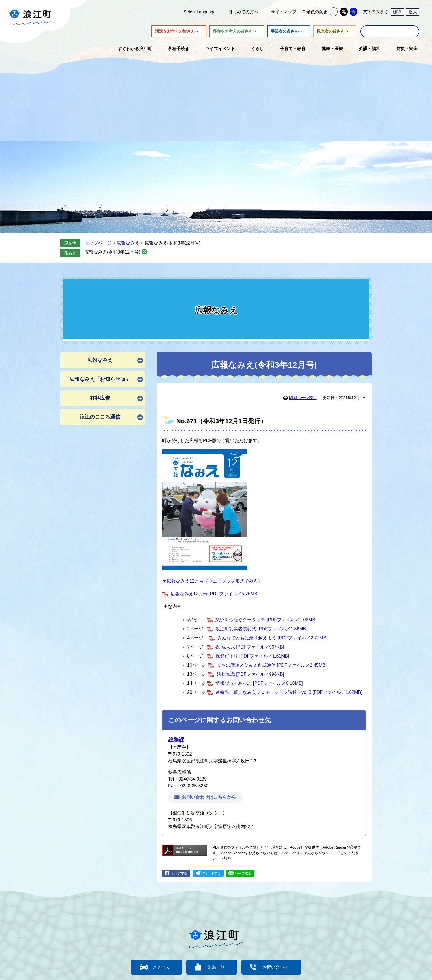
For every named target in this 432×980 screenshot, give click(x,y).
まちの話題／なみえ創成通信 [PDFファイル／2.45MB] (272, 665)
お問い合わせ (275, 967)
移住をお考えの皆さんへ (235, 31)
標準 (397, 12)
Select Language (200, 12)
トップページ (98, 243)
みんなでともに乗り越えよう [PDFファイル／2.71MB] (272, 638)
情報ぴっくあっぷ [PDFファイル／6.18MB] (259, 683)
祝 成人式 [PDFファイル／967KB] (250, 647)
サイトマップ (284, 12)
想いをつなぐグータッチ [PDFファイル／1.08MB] (266, 620)
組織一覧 (216, 967)
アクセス (161, 967)
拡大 (413, 12)
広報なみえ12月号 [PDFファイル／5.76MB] (215, 594)
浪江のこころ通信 (100, 417)
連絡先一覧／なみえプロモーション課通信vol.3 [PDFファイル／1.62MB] (289, 692)
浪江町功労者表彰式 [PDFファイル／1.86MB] (261, 629)
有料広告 (100, 398)
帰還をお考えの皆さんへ (177, 31)
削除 (144, 252)
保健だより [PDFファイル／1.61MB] (252, 656)
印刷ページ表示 (303, 398)
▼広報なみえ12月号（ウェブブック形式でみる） (212, 581)
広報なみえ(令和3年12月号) (112, 252)
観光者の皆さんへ (333, 31)
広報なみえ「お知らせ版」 (100, 379)
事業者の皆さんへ (286, 31)
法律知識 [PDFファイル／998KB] (250, 674)
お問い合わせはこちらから (209, 797)
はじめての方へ (243, 12)
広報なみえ (128, 243)
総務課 (176, 740)
